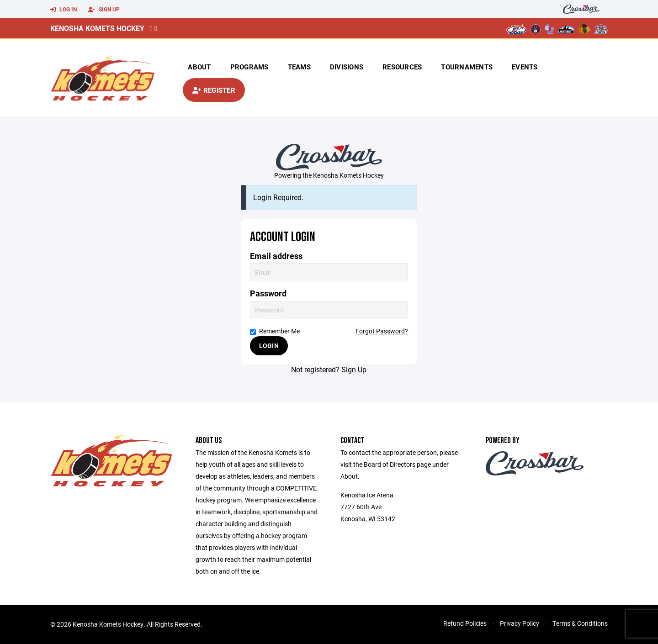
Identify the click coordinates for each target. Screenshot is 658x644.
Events (525, 67)
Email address (276, 256)
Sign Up (104, 10)
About (199, 67)
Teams (299, 67)
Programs (249, 67)
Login (269, 346)
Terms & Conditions (580, 623)
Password (268, 293)
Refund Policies (465, 623)
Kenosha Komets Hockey (97, 28)
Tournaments (467, 67)
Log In (64, 10)
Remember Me (275, 331)
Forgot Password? (382, 331)
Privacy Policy (520, 623)
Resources (402, 67)
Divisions (347, 67)
